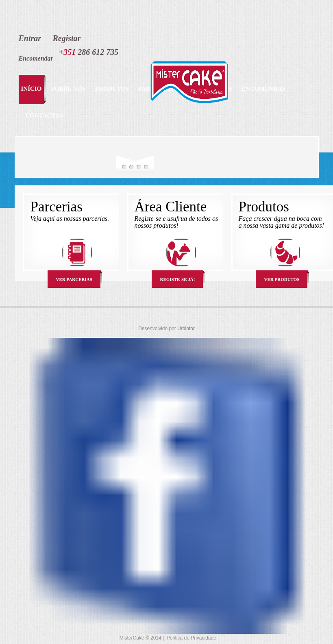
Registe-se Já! (178, 279)
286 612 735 (89, 52)
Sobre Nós (68, 89)
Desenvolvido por (158, 329)
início (32, 89)
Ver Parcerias (74, 279)
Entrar (30, 38)
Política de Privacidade (192, 638)
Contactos (45, 115)
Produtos (112, 89)
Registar (66, 38)
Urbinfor (186, 329)
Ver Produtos (282, 279)
